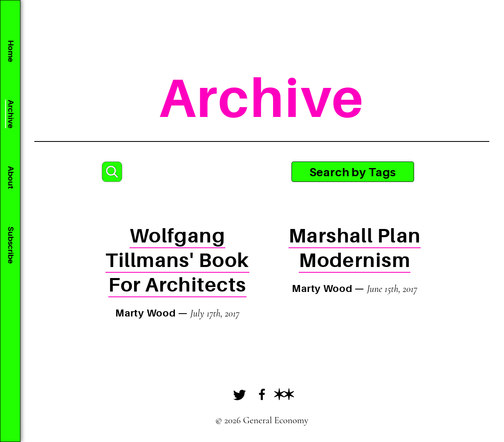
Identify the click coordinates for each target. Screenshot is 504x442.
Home (10, 51)
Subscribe (10, 245)
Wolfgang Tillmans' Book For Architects (177, 261)
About (10, 177)
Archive (10, 114)
